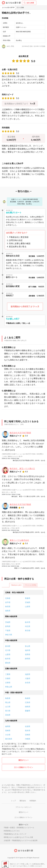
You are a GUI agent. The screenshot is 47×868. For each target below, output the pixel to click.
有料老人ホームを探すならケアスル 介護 (18, 837)
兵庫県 (8, 683)
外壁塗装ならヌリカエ (12, 831)
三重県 (8, 674)
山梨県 (8, 655)
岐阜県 (8, 659)
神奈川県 (9, 635)
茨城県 (8, 622)
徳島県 (28, 707)
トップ (13, 801)
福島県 (8, 611)
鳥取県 (8, 698)
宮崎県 (28, 735)
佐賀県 (28, 726)
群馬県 (8, 626)
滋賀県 (28, 674)
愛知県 (8, 663)
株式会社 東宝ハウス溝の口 (22, 469)
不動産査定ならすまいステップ (15, 834)
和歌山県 (9, 687)
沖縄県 (28, 739)
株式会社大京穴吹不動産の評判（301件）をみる (29, 460)
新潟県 (8, 646)
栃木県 (28, 622)
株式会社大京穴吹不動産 (20, 433)
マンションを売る (31, 585)
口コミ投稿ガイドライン (24, 767)
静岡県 (28, 659)
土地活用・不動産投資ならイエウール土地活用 (21, 840)
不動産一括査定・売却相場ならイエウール (19, 828)
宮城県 (28, 602)
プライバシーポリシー (23, 807)
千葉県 (8, 631)
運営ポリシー (23, 760)
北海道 (8, 598)
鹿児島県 (9, 739)
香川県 (8, 711)
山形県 (28, 607)
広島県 (28, 702)
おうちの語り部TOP (8, 7)
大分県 (8, 735)
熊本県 (28, 731)
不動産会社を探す (16, 585)
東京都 (28, 631)
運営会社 (23, 801)
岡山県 (8, 702)
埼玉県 (28, 626)
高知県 (8, 715)
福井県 (28, 650)
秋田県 (8, 607)
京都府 (8, 678)
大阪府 (28, 678)
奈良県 (28, 683)
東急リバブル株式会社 (19, 540)
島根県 (28, 698)
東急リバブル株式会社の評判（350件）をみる (30, 568)
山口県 (8, 707)
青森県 (28, 598)
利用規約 (33, 801)
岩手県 (8, 602)
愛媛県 (28, 711)
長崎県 (8, 731)
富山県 (28, 646)
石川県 (8, 650)
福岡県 (8, 726)
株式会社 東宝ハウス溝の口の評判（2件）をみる (28, 496)
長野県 (28, 655)
